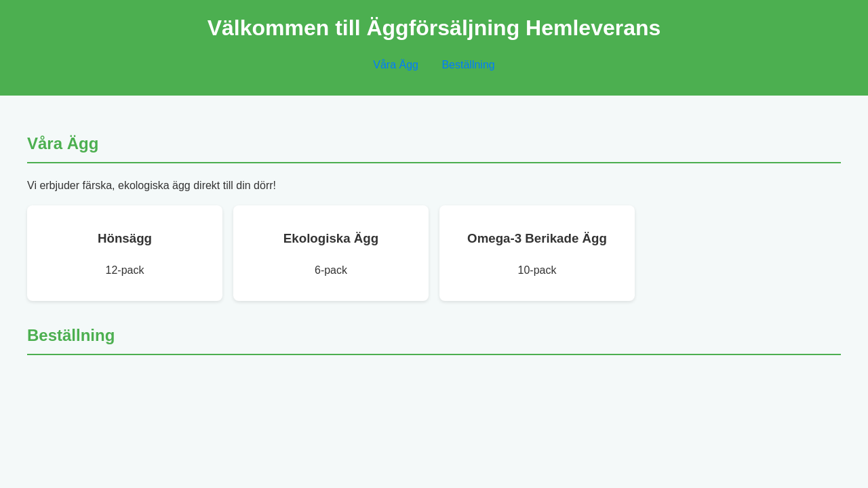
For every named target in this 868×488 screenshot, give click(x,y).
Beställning (468, 65)
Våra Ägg (396, 65)
